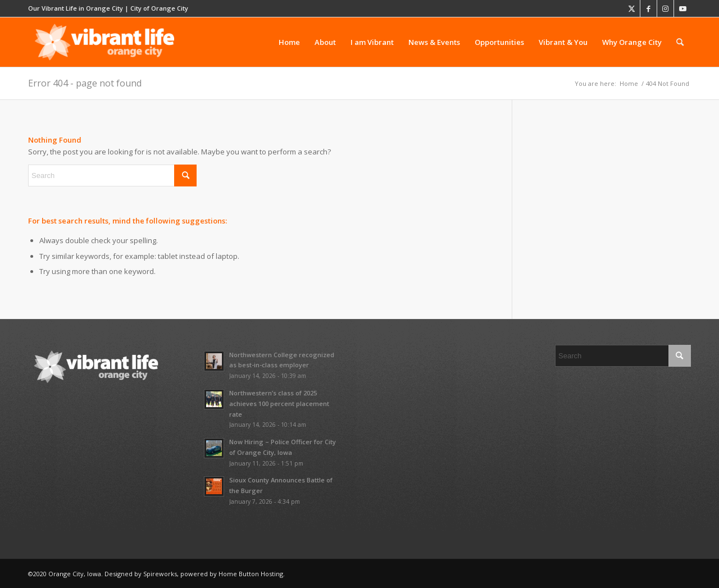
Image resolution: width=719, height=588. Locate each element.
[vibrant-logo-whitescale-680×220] (104, 42)
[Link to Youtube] (682, 8)
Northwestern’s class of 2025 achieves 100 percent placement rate (279, 404)
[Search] (680, 42)
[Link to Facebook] (649, 8)
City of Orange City (159, 8)
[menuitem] (289, 42)
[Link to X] (632, 8)
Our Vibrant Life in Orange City (76, 8)
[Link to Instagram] (665, 8)
